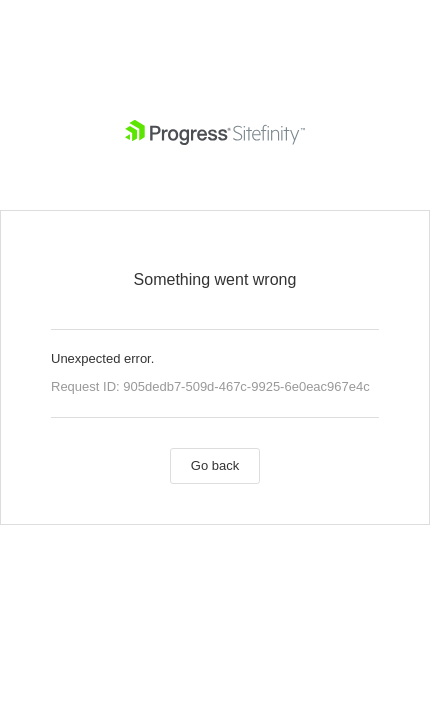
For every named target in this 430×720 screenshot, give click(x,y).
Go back (215, 465)
